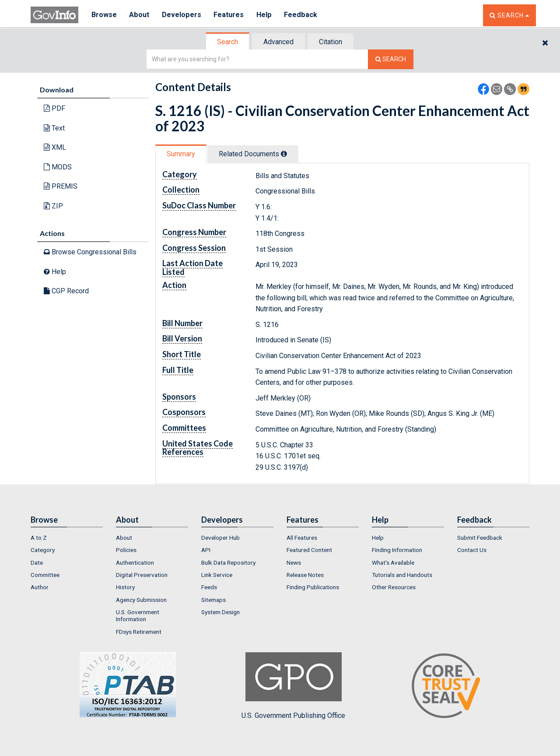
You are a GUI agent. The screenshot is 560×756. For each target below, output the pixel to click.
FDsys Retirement (139, 632)
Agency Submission (141, 600)
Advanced (278, 42)
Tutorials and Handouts (402, 575)
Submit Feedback (480, 538)
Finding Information (397, 550)
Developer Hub (220, 538)
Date (37, 563)
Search (227, 42)
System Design (220, 612)
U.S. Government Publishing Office (293, 686)
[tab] (228, 42)
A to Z (39, 538)
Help (266, 15)
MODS (58, 167)
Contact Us (472, 550)
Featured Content (309, 550)
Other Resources (394, 587)
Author (40, 587)
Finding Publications (313, 587)
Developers (182, 15)
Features (230, 15)
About (140, 15)
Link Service (217, 575)
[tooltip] (284, 154)
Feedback (302, 15)
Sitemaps (213, 600)
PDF (54, 108)
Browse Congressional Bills (90, 252)
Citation (331, 42)
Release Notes (305, 575)
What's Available (393, 563)
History (125, 587)
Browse (104, 15)
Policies (126, 550)
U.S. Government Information (138, 615)
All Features (302, 538)
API (206, 550)
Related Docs (253, 154)
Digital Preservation (142, 575)
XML (55, 147)
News (294, 563)
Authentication (135, 563)
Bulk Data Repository (228, 563)
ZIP (53, 206)
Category (43, 550)
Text (54, 128)
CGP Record (66, 291)
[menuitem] (67, 538)
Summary (181, 154)
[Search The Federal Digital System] (391, 59)
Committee (45, 575)
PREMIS (61, 186)
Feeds (209, 587)
